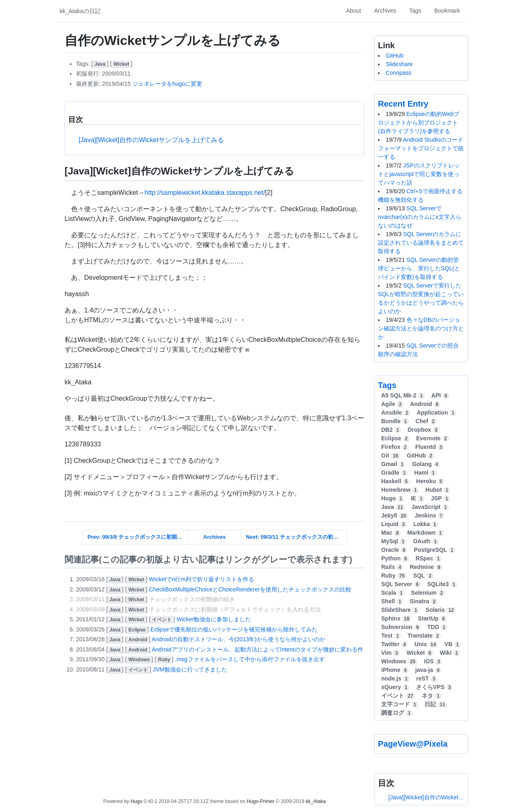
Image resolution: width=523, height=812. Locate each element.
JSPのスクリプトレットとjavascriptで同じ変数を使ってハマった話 (419, 174)
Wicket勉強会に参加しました (214, 619)
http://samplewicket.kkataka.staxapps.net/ (205, 193)
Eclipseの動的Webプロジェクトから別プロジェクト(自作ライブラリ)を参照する (419, 123)
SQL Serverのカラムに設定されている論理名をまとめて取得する (421, 243)
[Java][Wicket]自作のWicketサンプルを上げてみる (152, 140)
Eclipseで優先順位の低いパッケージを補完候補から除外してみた (234, 629)
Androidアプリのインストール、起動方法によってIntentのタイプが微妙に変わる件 (257, 649)
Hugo (136, 801)
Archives (215, 537)
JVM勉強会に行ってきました (190, 669)
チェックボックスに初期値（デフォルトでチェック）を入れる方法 (235, 609)
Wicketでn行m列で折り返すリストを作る (202, 579)
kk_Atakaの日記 (80, 11)
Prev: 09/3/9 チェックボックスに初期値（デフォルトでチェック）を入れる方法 (138, 537)
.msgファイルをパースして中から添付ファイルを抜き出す (250, 659)
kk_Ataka (316, 801)
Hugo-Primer (261, 801)
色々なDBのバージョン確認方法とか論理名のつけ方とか (421, 328)
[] (101, 64)
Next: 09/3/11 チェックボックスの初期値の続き (296, 537)
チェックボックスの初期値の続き (192, 599)
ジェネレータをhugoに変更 (167, 84)
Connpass (399, 73)
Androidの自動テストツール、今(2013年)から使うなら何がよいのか (238, 639)
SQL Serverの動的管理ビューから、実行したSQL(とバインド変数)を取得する (419, 268)
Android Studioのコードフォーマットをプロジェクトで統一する (421, 148)
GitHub (395, 56)
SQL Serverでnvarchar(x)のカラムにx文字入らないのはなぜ (420, 217)
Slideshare (399, 64)
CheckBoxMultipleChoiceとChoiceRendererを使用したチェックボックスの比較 (250, 589)
